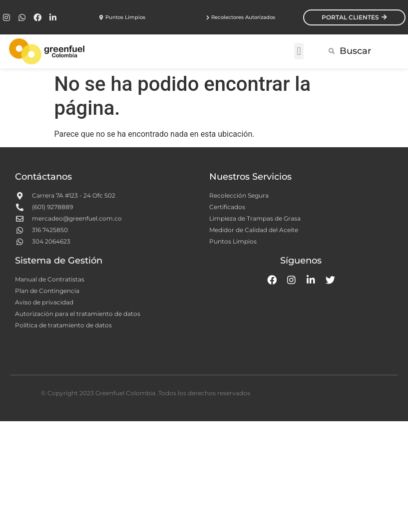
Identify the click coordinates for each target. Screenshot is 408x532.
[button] (299, 51)
